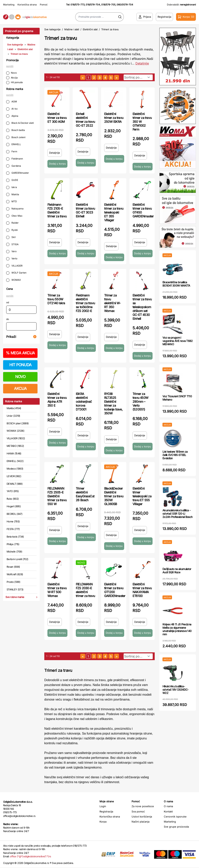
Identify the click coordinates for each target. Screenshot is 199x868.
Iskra (12, 187)
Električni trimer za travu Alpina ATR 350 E (57, 400)
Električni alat (25, 49)
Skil (11, 237)
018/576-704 (93, 5)
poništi (10, 66)
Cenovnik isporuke (175, 817)
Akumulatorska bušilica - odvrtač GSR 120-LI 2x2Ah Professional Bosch (177, 514)
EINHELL (14, 144)
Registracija (106, 811)
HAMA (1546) (14, 453)
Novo (11, 73)
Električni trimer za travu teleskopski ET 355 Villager (114, 212)
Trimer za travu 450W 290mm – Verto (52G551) (140, 402)
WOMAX (14, 280)
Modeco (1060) (15, 469)
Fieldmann (15, 159)
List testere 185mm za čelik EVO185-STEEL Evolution (175, 455)
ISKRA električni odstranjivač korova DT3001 (84, 402)
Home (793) (13, 521)
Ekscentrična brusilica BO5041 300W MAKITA (176, 284)
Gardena (14, 166)
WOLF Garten (16, 273)
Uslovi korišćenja (142, 817)
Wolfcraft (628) (15, 574)
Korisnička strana (27, 5)
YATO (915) (13, 491)
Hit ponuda (14, 82)
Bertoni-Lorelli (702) (17, 559)
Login (103, 806)
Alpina (12, 116)
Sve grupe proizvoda (176, 827)
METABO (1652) (15, 446)
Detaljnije (55, 153)
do (8, 319)
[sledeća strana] (117, 77)
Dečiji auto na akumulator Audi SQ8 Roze (177, 571)
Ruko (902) (13, 499)
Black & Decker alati (20, 123)
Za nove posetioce (143, 806)
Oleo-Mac (14, 216)
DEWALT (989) (15, 484)
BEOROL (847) (14, 514)
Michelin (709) (14, 552)
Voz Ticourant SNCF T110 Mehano (177, 398)
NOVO (20, 377)
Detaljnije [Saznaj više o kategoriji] (142, 63)
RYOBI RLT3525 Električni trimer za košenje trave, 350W (113, 403)
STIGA (12, 244)
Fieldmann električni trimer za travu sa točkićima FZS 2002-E (85, 303)
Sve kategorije (15, 45)
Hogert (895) (14, 506)
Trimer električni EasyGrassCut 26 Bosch (85, 494)
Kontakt (168, 811)
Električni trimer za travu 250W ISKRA (114, 118)
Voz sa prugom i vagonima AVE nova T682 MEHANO (178, 341)
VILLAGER (14, 266)
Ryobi (12, 230)
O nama (168, 806)
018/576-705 (108, 5)
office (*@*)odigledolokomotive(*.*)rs (30, 856)
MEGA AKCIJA (20, 353)
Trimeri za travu (19, 54)
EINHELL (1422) (15, 461)
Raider (12, 223)
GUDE (12, 180)
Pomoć (44, 5)
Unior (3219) (13, 416)
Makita (13, 195)
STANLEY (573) (15, 589)
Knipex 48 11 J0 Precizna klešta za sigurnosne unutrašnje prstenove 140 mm (177, 629)
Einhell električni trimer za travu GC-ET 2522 (85, 120)
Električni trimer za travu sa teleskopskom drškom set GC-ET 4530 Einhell (142, 307)
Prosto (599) (13, 582)
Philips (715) (13, 544)
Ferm (12, 152)
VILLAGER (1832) (16, 438)
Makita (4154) (14, 408)
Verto (12, 259)
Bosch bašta (16, 130)
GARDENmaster (18, 173)
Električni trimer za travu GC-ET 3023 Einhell (85, 210)
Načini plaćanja (141, 822)
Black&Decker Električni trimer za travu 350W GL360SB (114, 496)
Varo (11, 251)
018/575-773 (78, 5)
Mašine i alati (72, 29)
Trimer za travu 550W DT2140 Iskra (56, 299)
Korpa (103, 822)
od (8, 302)
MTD (12, 202)
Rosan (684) (13, 567)
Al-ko (12, 109)
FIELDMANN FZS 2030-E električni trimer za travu (85, 590)
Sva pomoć (138, 811)
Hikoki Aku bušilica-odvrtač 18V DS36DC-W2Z (175, 690)
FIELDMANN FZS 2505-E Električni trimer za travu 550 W (57, 496)
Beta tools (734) (15, 537)
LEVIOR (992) (14, 476)
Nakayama (15, 209)
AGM (12, 102)
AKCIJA (20, 389)
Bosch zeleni (16, 137)
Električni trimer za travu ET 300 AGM (57, 118)
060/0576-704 (125, 5)
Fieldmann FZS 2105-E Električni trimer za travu (57, 210)
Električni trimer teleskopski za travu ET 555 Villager (142, 496)
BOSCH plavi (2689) (18, 423)
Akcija (12, 78)
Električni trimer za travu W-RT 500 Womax (57, 590)
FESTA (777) (13, 529)
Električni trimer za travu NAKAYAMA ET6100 (142, 590)
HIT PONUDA (20, 365)
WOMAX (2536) (15, 431)
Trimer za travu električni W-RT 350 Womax (112, 303)
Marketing (9, 5)
